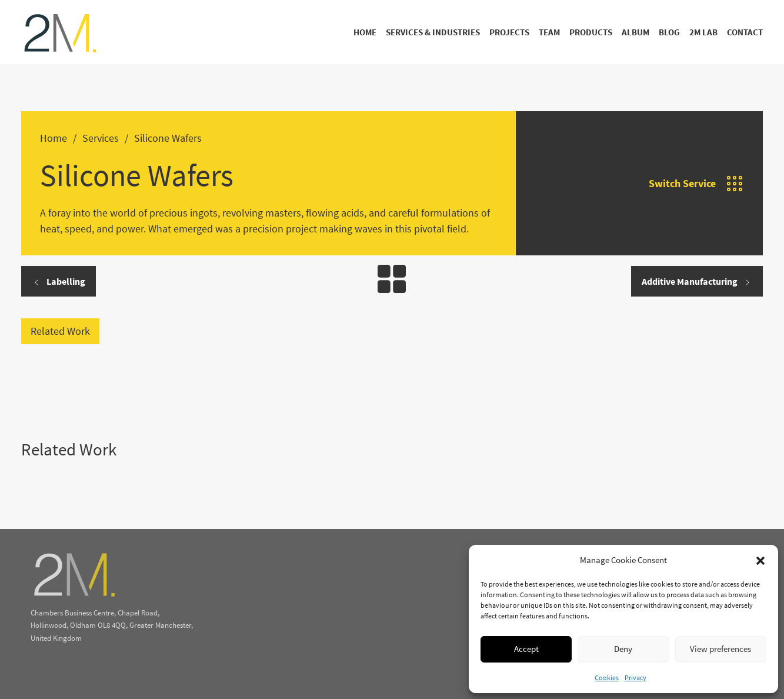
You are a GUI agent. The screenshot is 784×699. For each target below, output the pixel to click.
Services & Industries (433, 32)
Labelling (59, 281)
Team (549, 32)
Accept (526, 649)
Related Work (60, 331)
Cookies (607, 678)
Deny (623, 649)
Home (365, 32)
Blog (669, 32)
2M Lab (703, 32)
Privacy (635, 678)
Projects (509, 32)
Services (101, 138)
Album (635, 32)
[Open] (735, 184)
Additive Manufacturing (697, 281)
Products (591, 32)
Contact (745, 32)
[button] (760, 561)
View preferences (720, 649)
